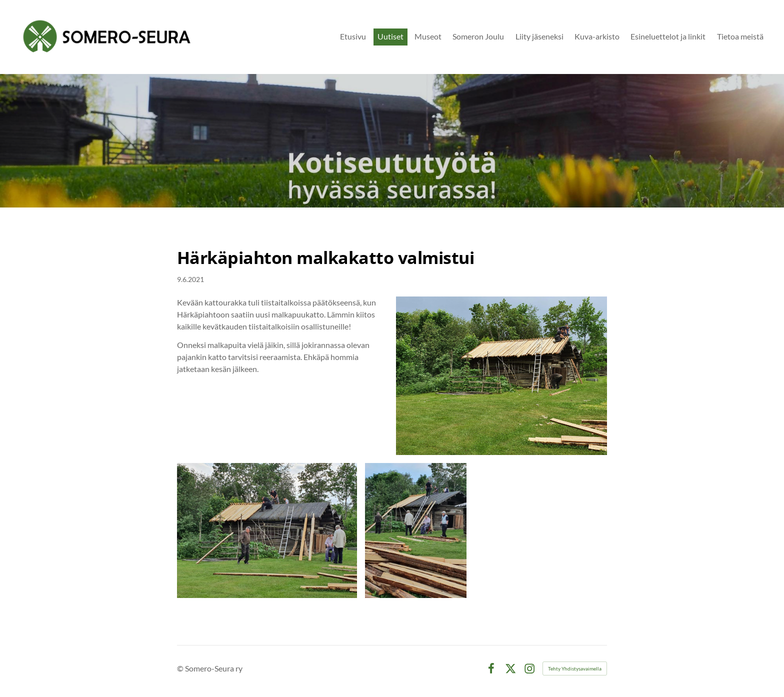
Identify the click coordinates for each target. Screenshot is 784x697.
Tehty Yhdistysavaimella (575, 668)
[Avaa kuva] (267, 530)
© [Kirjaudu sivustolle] (181, 668)
